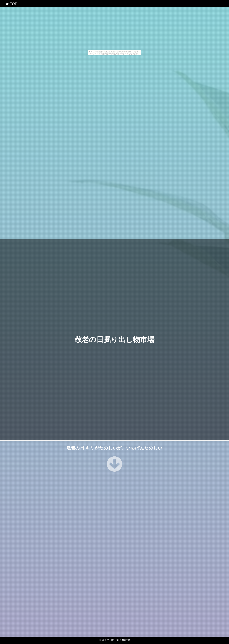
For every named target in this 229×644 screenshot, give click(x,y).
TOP (11, 4)
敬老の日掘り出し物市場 (115, 340)
